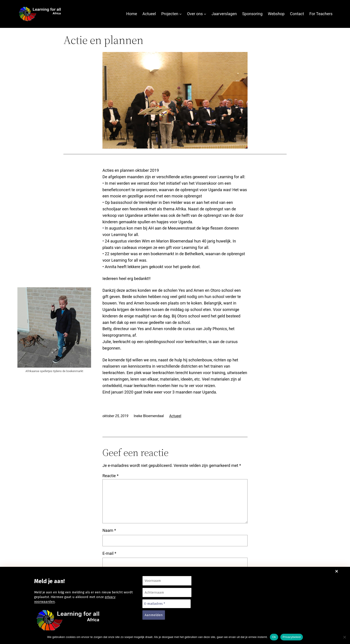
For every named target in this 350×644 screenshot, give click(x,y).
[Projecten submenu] (180, 14)
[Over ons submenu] (205, 14)
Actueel (175, 416)
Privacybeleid (292, 637)
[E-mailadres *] (167, 604)
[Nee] (344, 637)
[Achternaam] (167, 593)
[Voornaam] (167, 581)
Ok (274, 637)
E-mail (109, 553)
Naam (109, 530)
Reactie (110, 476)
